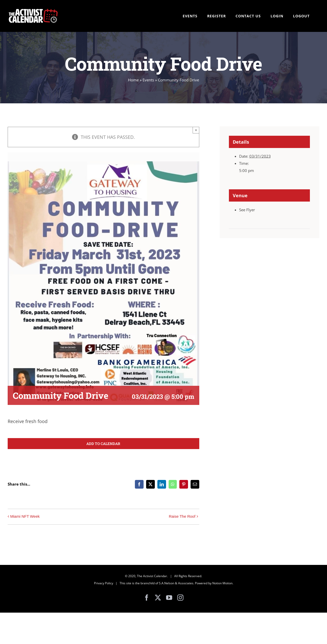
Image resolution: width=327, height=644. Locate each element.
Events (148, 80)
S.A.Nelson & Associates (176, 583)
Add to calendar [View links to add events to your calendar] (103, 444)
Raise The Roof (182, 516)
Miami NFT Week (25, 516)
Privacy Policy (104, 583)
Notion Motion (222, 583)
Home (133, 80)
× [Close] (196, 130)
